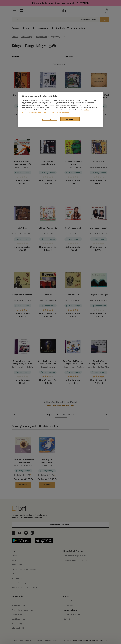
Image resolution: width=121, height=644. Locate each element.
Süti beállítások (49, 120)
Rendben (70, 119)
